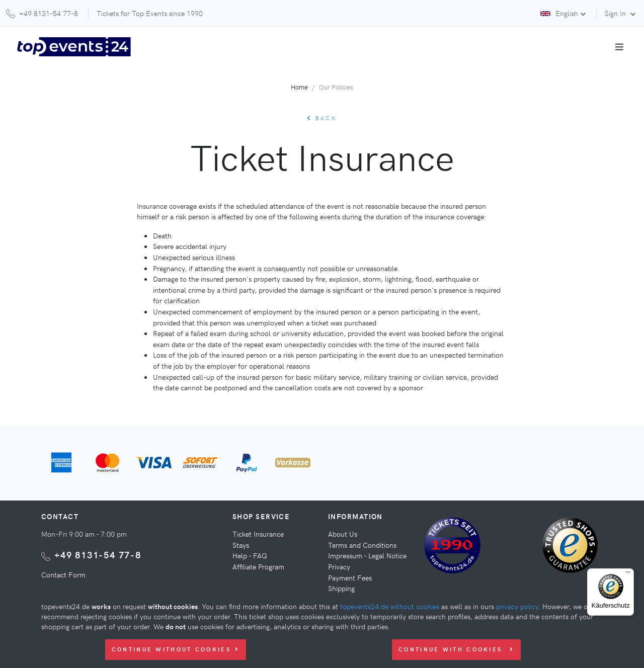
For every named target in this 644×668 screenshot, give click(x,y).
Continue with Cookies (456, 649)
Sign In (616, 13)
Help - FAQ (250, 555)
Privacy (339, 566)
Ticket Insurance (258, 534)
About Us (343, 534)
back (322, 118)
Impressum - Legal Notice (367, 555)
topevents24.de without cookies (390, 606)
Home (299, 87)
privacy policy (517, 606)
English (559, 13)
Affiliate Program (258, 566)
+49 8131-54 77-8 (98, 555)
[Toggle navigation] (619, 47)
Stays (241, 545)
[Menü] (628, 574)
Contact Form (63, 574)
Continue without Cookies (176, 649)
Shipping (341, 588)
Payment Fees (350, 577)
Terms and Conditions (362, 545)
